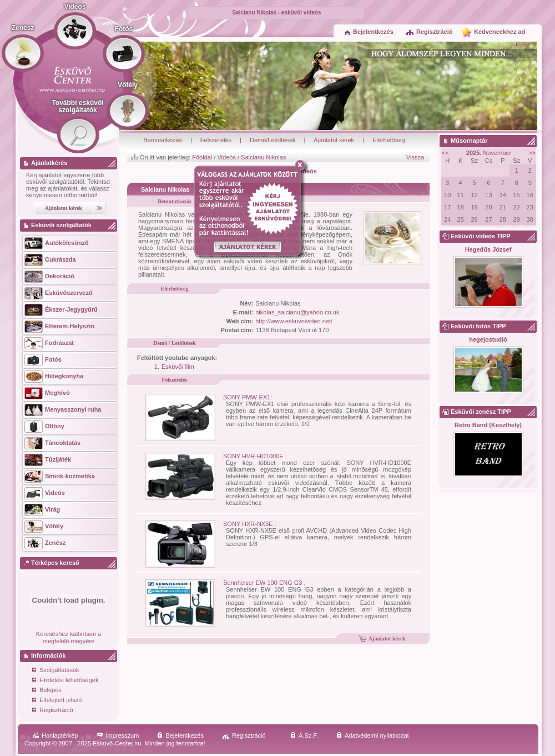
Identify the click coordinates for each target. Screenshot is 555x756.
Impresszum (118, 735)
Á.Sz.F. (304, 735)
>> (532, 153)
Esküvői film (178, 367)
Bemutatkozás (163, 140)
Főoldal (202, 157)
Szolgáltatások (56, 671)
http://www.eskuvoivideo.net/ (294, 321)
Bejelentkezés (369, 32)
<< (445, 153)
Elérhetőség (389, 140)
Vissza (415, 157)
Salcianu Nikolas (263, 157)
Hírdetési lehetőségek (65, 681)
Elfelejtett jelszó (57, 701)
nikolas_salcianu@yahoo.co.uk (297, 312)
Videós (226, 157)
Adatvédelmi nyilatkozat (373, 735)
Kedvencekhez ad (500, 32)
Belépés (47, 691)
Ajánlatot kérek (334, 140)
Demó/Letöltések (273, 140)
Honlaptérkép (55, 735)
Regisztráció (429, 32)
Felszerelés (216, 140)
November (489, 153)
